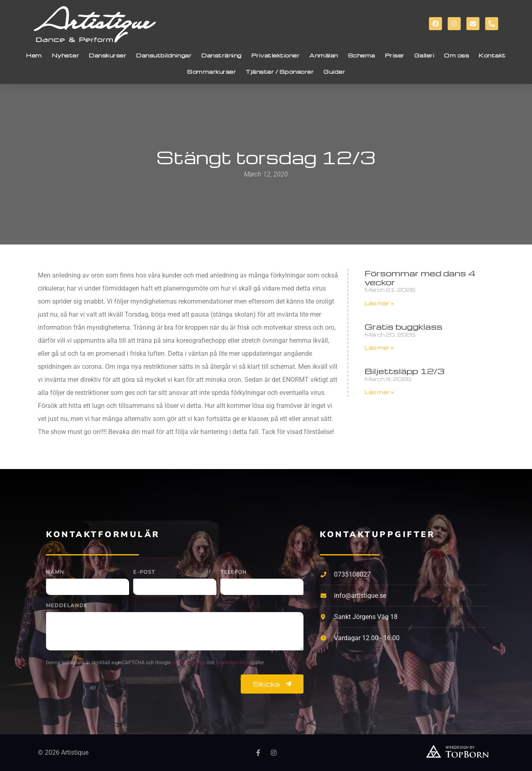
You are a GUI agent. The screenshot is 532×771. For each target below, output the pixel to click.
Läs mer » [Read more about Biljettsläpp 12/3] (379, 392)
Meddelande (67, 606)
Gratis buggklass (403, 326)
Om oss (456, 55)
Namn (55, 573)
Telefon (234, 573)
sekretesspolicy (189, 663)
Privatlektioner (276, 55)
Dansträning (221, 55)
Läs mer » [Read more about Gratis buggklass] (379, 347)
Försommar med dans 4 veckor (420, 278)
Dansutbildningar (164, 55)
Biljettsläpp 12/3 (404, 371)
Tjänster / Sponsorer (280, 72)
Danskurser (108, 55)
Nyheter (66, 55)
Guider (334, 72)
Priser (395, 55)
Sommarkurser (211, 72)
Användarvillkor (234, 663)
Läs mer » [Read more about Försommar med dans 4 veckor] (379, 303)
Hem (34, 55)
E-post (144, 573)
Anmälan (324, 55)
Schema (362, 55)
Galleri (424, 55)
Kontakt (492, 55)
